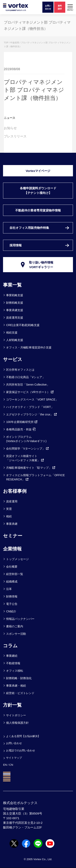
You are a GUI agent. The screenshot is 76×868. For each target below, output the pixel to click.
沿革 (9, 589)
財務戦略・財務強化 (19, 678)
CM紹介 (11, 611)
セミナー (13, 536)
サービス (13, 359)
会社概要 (12, 567)
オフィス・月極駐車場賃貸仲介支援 (29, 347)
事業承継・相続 (16, 686)
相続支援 (12, 333)
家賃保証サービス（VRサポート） (30, 392)
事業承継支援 (15, 310)
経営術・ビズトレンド (20, 693)
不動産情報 (13, 663)
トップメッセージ (17, 559)
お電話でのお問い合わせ (21, 750)
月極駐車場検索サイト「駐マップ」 (31, 468)
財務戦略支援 (15, 303)
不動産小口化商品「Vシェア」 (25, 377)
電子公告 (12, 604)
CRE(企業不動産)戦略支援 (23, 325)
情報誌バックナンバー (20, 619)
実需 (9, 509)
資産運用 (12, 501)
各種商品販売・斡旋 (21, 429)
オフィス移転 (15, 671)
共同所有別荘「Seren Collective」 (28, 385)
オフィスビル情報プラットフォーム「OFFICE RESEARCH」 (35, 477)
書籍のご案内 (15, 626)
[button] (70, 7)
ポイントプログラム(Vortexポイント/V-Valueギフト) (26, 439)
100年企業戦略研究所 (22, 422)
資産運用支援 (15, 318)
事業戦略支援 (15, 295)
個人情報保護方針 (17, 723)
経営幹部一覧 (15, 574)
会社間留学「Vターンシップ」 (27, 449)
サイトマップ (14, 758)
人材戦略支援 (15, 340)
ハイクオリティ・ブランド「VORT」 (30, 407)
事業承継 (12, 524)
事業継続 (12, 656)
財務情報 (12, 596)
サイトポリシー (16, 715)
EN (5, 765)
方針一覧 (12, 705)
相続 (9, 516)
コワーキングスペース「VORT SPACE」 (32, 399)
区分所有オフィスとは (20, 370)
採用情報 (16, 245)
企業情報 (12, 549)
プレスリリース (15, 136)
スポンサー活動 (16, 634)
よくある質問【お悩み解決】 (23, 736)
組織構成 (12, 581)
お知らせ (10, 128)
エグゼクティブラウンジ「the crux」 (32, 414)
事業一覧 (12, 285)
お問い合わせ (14, 743)
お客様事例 (15, 491)
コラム (10, 646)
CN (11, 765)
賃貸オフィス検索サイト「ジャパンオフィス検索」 (25, 458)
